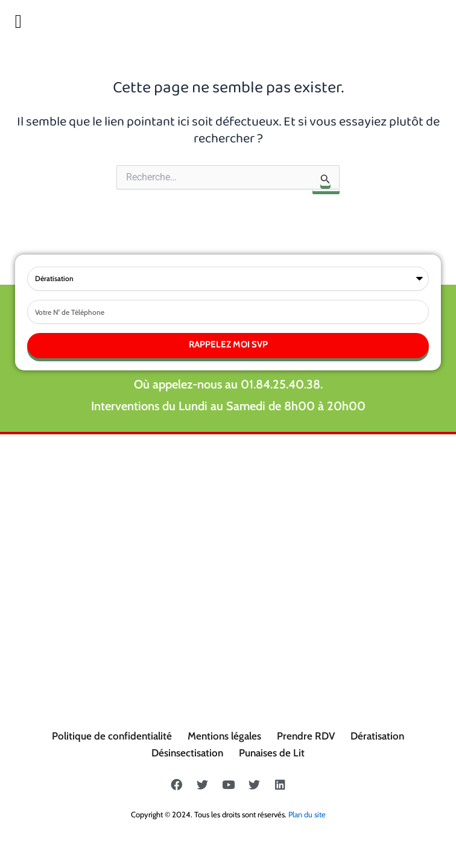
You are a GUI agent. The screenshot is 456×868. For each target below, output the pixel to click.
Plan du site (307, 814)
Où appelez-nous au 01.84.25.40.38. (228, 384)
